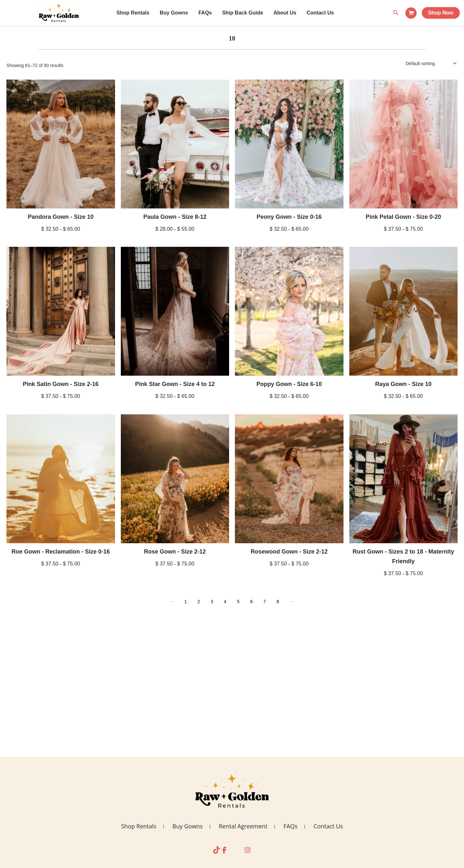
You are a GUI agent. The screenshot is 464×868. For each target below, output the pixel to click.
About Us (285, 13)
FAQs (205, 13)
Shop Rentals (133, 13)
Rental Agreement (243, 826)
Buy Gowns (174, 13)
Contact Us (320, 13)
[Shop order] (430, 63)
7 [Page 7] (265, 602)
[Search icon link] (396, 13)
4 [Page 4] (225, 602)
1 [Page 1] (186, 602)
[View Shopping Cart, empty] (411, 13)
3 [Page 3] (212, 602)
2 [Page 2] (199, 602)
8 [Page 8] (278, 602)
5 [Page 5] (238, 602)
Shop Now (441, 13)
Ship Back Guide (242, 13)
